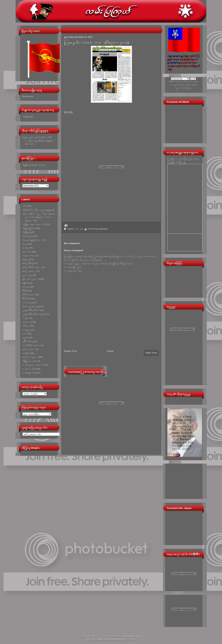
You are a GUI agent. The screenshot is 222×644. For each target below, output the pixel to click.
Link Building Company (132, 636)
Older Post (151, 353)
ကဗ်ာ (25, 206)
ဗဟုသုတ (26, 287)
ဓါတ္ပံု (25, 260)
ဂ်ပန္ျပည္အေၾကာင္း (32, 240)
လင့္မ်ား (26, 318)
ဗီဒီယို (25, 291)
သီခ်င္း (26, 326)
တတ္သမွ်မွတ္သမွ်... (29, 116)
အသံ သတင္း (29, 349)
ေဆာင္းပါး (28, 369)
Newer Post (70, 351)
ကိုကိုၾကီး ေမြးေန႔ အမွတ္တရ (37, 210)
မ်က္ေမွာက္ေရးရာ (31, 306)
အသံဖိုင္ (26, 353)
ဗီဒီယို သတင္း (29, 295)
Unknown (103, 229)
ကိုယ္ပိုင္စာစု (27, 232)
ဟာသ (25, 334)
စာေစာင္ (27, 252)
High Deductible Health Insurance (112, 639)
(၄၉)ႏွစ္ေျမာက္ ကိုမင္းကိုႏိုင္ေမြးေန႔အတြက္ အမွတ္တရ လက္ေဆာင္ (38, 141)
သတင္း (26, 322)
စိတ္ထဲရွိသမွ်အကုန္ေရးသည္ (34, 165)
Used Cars (132, 639)
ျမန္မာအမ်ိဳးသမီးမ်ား (31, 310)
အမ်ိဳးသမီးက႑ (28, 342)
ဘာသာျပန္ (28, 302)
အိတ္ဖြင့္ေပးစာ (30, 361)
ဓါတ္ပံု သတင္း (29, 271)
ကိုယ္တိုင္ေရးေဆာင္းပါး (34, 224)
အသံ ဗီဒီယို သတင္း (31, 346)
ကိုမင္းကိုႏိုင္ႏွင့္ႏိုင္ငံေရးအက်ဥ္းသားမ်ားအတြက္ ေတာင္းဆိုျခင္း (39, 217)
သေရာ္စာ (27, 330)
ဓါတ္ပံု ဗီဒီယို (28, 263)
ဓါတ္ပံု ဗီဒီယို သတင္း (32, 267)
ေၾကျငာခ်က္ (29, 373)
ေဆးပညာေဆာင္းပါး (34, 365)
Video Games (91, 639)
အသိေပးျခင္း (30, 357)
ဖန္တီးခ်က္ (26, 283)
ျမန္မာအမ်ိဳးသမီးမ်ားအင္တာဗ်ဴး (34, 314)
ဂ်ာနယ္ (25, 244)
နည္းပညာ (28, 275)
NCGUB (68, 112)
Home (110, 351)
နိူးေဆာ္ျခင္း (30, 279)
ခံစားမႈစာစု (28, 236)
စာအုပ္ (25, 248)
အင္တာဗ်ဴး (26, 338)
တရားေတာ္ (29, 256)
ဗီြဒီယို (26, 299)
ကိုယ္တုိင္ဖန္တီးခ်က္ (29, 228)
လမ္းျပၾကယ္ (103, 636)
